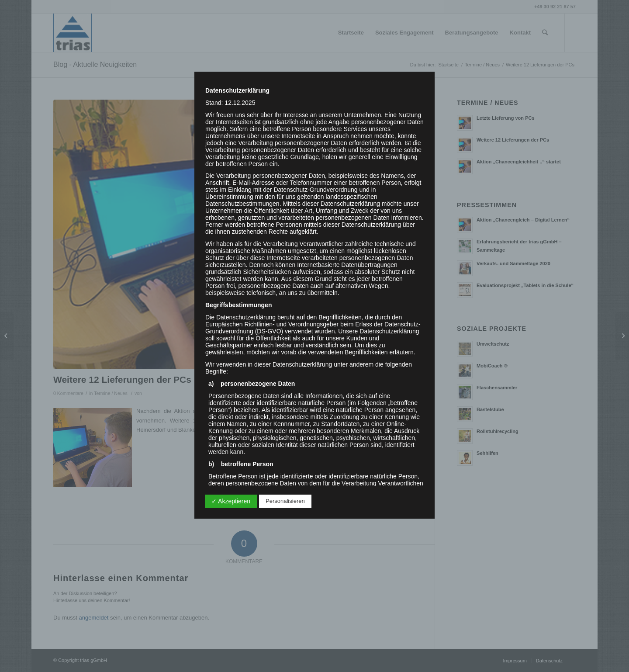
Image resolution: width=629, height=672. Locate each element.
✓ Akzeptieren (231, 501)
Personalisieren (285, 501)
